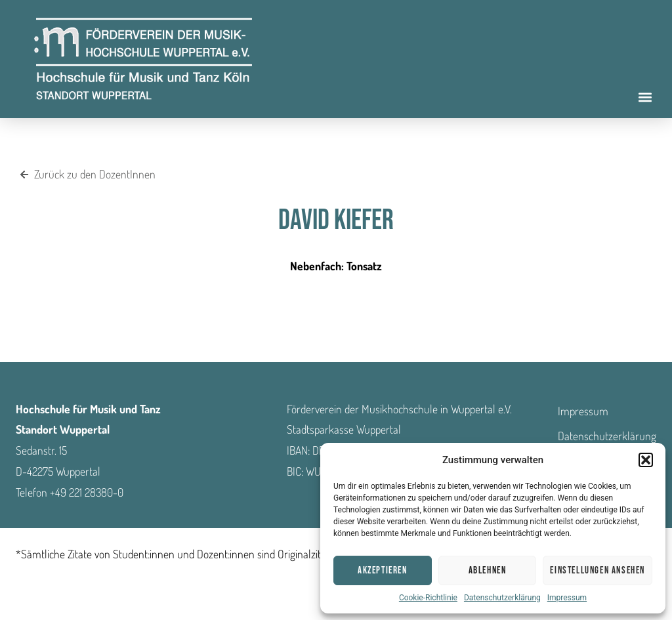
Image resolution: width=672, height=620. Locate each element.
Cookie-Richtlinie (428, 598)
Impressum (567, 598)
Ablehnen (488, 570)
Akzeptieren (383, 570)
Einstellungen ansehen (598, 570)
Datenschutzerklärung (502, 598)
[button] (646, 460)
